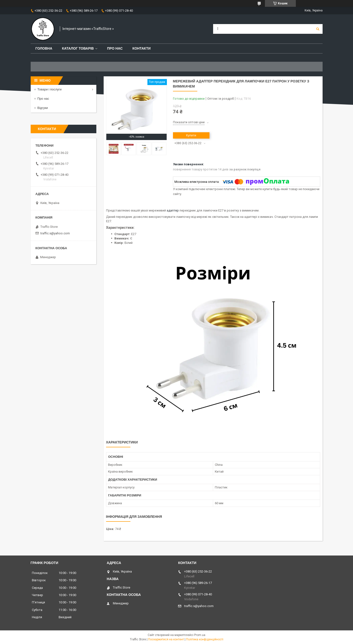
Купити (191, 135)
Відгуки (43, 108)
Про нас (115, 48)
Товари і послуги (50, 89)
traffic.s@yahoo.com (55, 233)
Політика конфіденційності (205, 639)
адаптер (173, 210)
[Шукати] (318, 29)
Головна (44, 48)
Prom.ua (200, 635)
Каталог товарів (78, 48)
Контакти (141, 48)
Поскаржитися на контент (166, 639)
